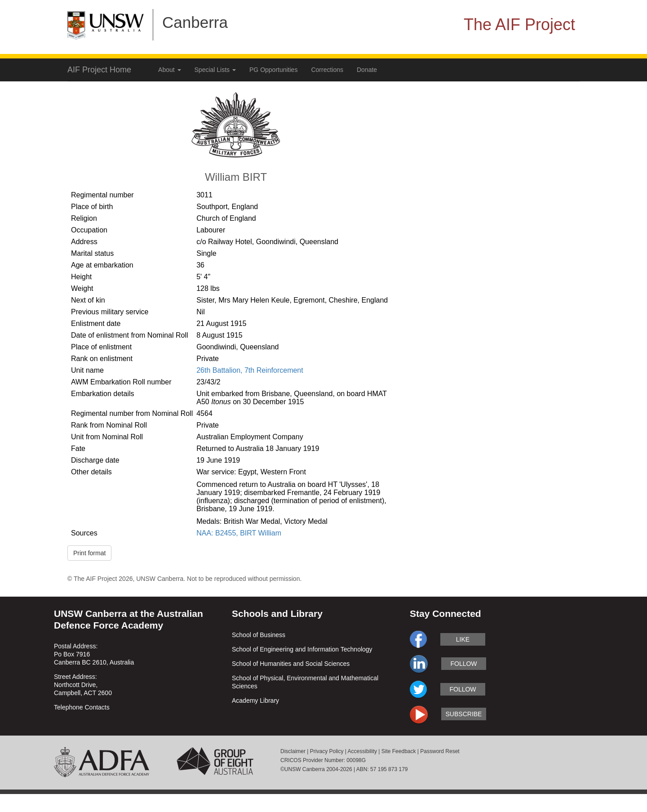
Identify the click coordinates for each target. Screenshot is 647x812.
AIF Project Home (99, 70)
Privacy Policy (327, 751)
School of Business (259, 635)
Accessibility (362, 751)
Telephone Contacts (82, 707)
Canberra (195, 22)
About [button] (169, 70)
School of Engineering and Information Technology (302, 649)
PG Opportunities (273, 70)
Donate (367, 70)
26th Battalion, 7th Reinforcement (250, 370)
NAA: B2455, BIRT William (239, 533)
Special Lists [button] (215, 70)
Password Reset (440, 751)
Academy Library (255, 700)
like (463, 639)
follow (463, 664)
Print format (89, 553)
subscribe (464, 714)
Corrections (327, 70)
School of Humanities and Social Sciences (291, 664)
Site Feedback (399, 751)
